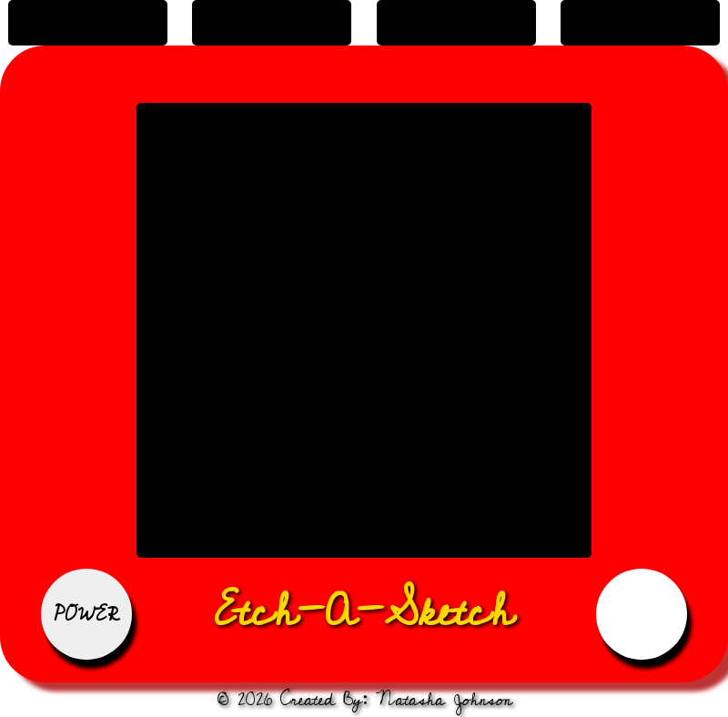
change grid (640, 23)
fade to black (272, 23)
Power (87, 614)
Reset (642, 614)
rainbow (456, 23)
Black (87, 23)
